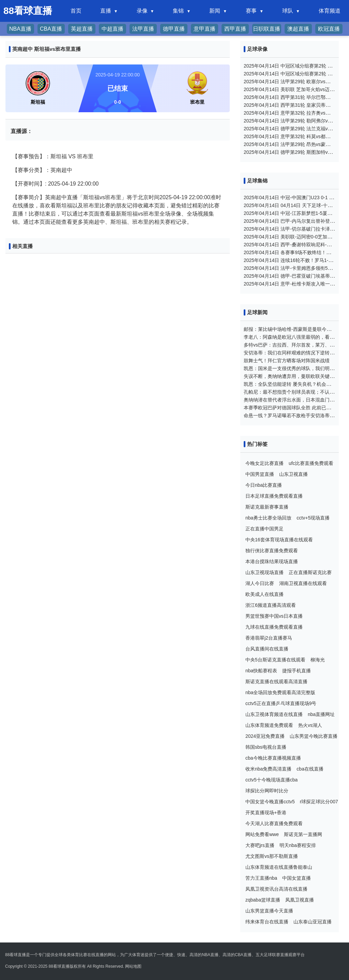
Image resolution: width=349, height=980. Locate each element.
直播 (106, 11)
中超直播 (112, 29)
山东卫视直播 (293, 474)
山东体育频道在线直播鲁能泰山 (279, 867)
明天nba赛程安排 (298, 845)
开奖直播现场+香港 (266, 813)
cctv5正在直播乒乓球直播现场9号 (281, 703)
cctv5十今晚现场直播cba (271, 780)
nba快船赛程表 (261, 671)
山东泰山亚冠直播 (313, 922)
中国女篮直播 (297, 878)
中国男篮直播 (260, 474)
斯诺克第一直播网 (303, 834)
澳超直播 (298, 29)
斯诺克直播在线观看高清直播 (276, 682)
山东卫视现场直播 (264, 572)
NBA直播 (20, 29)
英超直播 (82, 29)
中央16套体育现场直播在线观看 (279, 540)
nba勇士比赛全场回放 (268, 518)
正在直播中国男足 (264, 529)
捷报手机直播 (297, 671)
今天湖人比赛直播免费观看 (274, 823)
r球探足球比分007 (319, 802)
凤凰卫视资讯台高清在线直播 (276, 889)
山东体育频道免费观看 (269, 725)
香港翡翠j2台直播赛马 (269, 638)
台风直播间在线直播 (267, 649)
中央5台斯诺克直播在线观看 (275, 660)
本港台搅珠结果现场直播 (272, 561)
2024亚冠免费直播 (265, 736)
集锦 (178, 11)
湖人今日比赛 (260, 583)
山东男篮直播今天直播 (269, 911)
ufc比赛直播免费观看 (311, 463)
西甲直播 (235, 29)
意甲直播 (204, 29)
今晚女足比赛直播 (264, 463)
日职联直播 (267, 29)
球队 (288, 11)
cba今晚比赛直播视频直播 (273, 758)
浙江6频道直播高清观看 (271, 605)
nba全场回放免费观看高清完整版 (280, 692)
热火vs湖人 (310, 725)
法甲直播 (143, 29)
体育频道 (330, 11)
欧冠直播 (329, 29)
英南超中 (61, 170)
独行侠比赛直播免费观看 (272, 551)
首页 (76, 11)
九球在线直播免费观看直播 (274, 627)
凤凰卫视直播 (300, 900)
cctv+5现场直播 (313, 518)
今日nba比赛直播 (264, 485)
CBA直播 (51, 29)
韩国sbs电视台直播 (266, 747)
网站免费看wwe (262, 834)
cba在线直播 (310, 769)
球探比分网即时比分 (267, 791)
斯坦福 (59, 156)
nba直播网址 (321, 714)
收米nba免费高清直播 (268, 769)
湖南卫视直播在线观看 (303, 583)
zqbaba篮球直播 (263, 900)
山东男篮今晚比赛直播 (314, 736)
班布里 (85, 156)
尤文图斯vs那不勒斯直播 (272, 856)
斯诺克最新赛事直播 (267, 507)
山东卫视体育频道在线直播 (274, 714)
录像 (142, 11)
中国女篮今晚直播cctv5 (270, 802)
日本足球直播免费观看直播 (274, 496)
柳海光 (318, 660)
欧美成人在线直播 (264, 594)
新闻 (215, 11)
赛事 (251, 11)
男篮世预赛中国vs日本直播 (274, 616)
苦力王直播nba (261, 878)
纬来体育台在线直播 (267, 922)
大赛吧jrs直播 (260, 845)
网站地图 (133, 966)
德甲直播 (174, 29)
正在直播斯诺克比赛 (310, 572)
